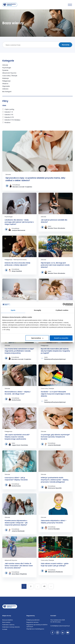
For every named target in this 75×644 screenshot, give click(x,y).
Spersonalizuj (37, 338)
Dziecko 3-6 (9, 114)
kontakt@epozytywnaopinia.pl (60, 626)
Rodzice (7, 122)
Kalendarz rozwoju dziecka (11, 627)
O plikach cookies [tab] (62, 310)
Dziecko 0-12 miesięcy (12, 120)
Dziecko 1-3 (9, 112)
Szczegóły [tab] (37, 310)
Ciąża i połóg (9, 109)
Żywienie (5, 70)
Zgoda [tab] (13, 310)
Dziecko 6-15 (9, 117)
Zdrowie (5, 65)
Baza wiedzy (6, 622)
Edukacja (6, 78)
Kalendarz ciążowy (8, 624)
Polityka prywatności (33, 620)
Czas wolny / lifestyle (10, 76)
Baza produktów (8, 620)
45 (44, 586)
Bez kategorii (7, 91)
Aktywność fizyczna (9, 73)
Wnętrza (5, 83)
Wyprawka (6, 86)
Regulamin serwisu (32, 622)
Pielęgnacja (6, 81)
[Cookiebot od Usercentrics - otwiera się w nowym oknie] (64, 304)
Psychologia (7, 68)
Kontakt (5, 629)
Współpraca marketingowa (35, 629)
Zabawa (5, 89)
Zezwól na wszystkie (61, 338)
